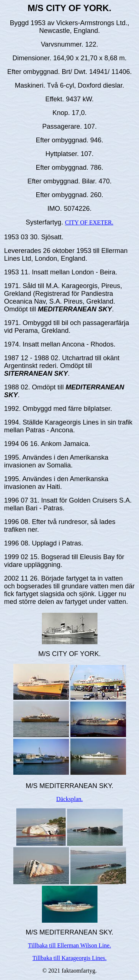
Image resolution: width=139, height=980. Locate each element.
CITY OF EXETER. (89, 222)
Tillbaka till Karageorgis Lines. (70, 958)
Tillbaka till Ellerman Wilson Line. (70, 945)
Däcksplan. (70, 799)
